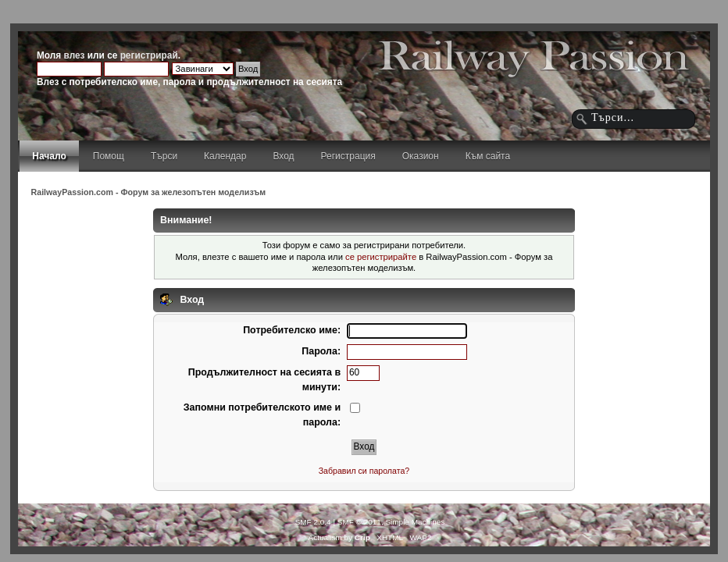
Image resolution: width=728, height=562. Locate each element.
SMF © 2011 (359, 522)
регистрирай (149, 55)
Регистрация (348, 156)
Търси (164, 156)
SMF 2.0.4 (313, 522)
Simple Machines (415, 522)
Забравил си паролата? (364, 471)
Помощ (109, 156)
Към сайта (488, 156)
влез (75, 55)
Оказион (421, 156)
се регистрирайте (381, 257)
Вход (283, 156)
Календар (225, 156)
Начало (49, 156)
